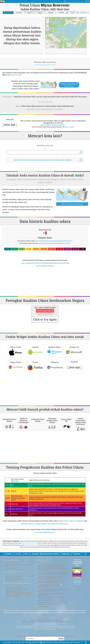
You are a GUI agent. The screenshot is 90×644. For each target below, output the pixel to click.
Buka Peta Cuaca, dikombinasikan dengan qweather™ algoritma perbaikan (51, 581)
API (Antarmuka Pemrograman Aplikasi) (18, 594)
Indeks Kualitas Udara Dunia (30, 543)
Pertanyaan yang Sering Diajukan (17, 583)
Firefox (35, 366)
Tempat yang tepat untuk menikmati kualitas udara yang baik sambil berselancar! (52, 603)
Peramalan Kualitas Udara (13, 591)
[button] (47, 19)
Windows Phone (55, 351)
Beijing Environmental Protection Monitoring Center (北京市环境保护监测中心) (46, 621)
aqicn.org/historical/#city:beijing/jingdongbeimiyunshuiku (54, 241)
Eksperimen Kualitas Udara (14, 577)
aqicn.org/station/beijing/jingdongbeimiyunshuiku (54, 243)
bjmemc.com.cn (15, 75)
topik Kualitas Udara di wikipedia (71, 521)
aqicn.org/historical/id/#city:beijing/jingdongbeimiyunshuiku (44, 263)
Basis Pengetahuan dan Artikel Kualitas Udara (20, 576)
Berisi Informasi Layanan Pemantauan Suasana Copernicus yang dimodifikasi (53, 590)
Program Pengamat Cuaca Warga (49, 585)
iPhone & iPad (16, 351)
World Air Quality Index (32, 545)
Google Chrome (16, 366)
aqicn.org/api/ (69, 127)
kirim (61, 639)
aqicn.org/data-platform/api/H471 (53, 125)
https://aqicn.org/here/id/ (45, 102)
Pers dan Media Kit (11, 568)
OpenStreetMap (77, 48)
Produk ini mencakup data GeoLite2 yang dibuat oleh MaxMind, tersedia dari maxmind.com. (53, 573)
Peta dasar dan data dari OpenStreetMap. (51, 600)
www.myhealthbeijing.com (45, 532)
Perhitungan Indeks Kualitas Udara (16, 589)
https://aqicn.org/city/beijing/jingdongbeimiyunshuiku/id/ (45, 109)
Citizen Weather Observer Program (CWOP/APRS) (46, 619)
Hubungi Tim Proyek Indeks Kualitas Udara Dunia (18, 565)
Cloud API (74, 366)
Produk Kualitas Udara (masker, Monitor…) (19, 592)
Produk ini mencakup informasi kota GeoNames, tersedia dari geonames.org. (49, 577)
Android (35, 351)
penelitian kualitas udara (14, 572)
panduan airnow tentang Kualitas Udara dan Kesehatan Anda (45, 524)
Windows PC (74, 351)
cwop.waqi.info (42, 586)
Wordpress (55, 366)
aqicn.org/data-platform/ (45, 266)
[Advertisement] (45, 282)
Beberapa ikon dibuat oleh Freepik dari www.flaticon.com (50, 594)
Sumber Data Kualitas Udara (14, 587)
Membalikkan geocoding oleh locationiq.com (53, 597)
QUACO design (43, 606)
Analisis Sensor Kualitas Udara (15, 579)
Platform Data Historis (12, 596)
